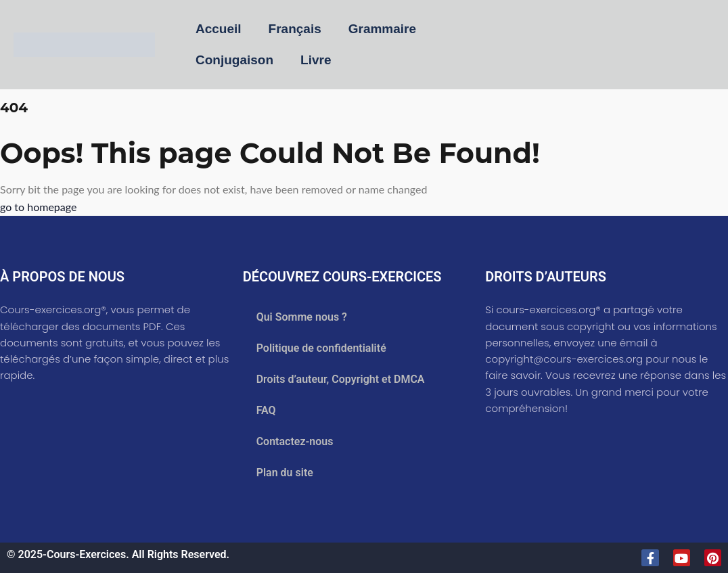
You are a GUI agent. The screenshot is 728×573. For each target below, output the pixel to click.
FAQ (266, 410)
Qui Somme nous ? (302, 317)
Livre (316, 60)
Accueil (219, 29)
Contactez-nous (295, 441)
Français (295, 29)
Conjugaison (234, 60)
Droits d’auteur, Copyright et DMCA (341, 379)
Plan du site (285, 473)
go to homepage (38, 207)
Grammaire (382, 29)
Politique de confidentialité (321, 348)
